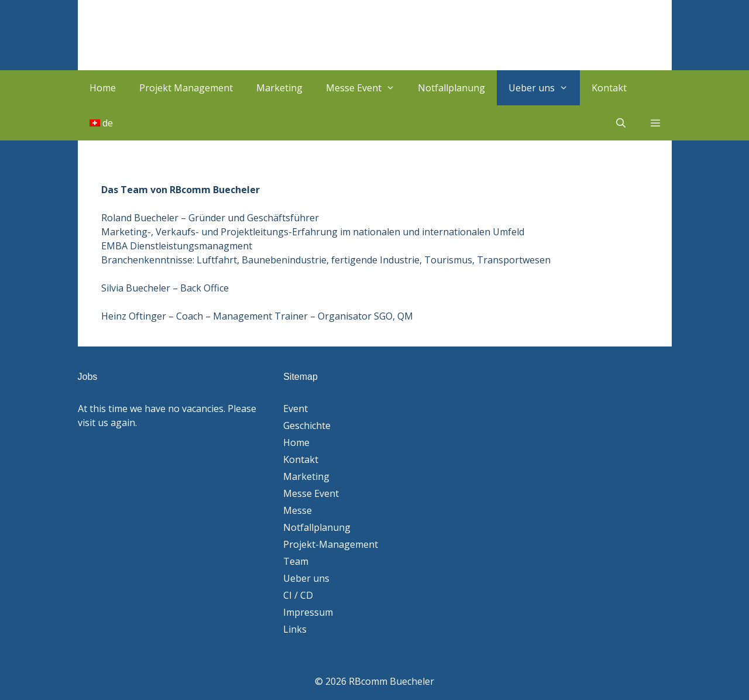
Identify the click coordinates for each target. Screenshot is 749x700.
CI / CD (298, 595)
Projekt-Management (331, 544)
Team (296, 561)
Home (103, 88)
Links (295, 629)
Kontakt (609, 88)
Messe (298, 510)
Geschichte (307, 426)
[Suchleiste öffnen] (621, 123)
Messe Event (366, 88)
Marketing (279, 88)
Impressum (308, 612)
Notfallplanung (451, 88)
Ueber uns (544, 88)
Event (296, 409)
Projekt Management (186, 88)
